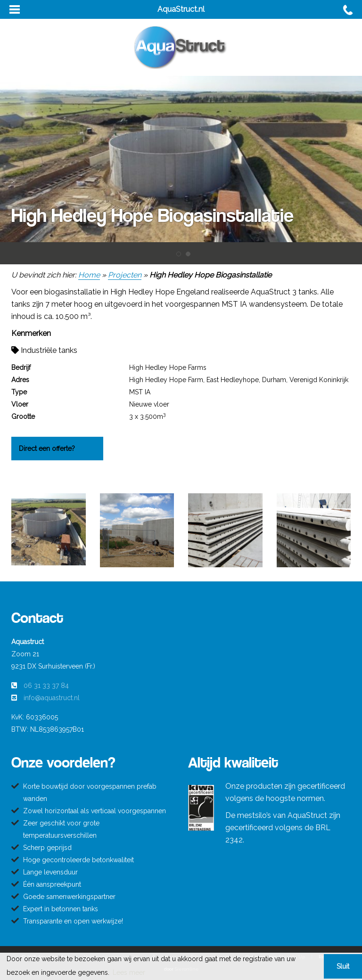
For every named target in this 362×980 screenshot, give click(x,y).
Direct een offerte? (47, 449)
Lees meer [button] (129, 972)
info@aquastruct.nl (52, 698)
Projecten (125, 275)
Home (89, 275)
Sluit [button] (343, 966)
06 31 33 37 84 (46, 686)
